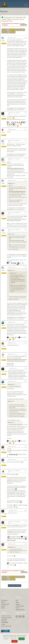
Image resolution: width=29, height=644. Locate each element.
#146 (25, 180)
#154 (25, 381)
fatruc (3, 357)
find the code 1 (10, 364)
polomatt (4, 450)
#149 (25, 267)
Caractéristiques (5, 604)
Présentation (4, 601)
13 (3, 32)
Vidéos (17, 602)
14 (6, 32)
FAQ (17, 601)
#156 (25, 459)
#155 (25, 446)
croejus (3, 133)
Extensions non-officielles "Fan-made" (16, 24)
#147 (25, 213)
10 (18, 30)
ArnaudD (3, 162)
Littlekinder (4, 372)
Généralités (5, 25)
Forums (4, 24)
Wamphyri (4, 325)
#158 (25, 510)
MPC (25, 216)
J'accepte (22, 639)
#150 (25, 322)
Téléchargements (20, 606)
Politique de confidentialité (5, 622)
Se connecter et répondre (15, 586)
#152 (25, 354)
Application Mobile (20, 610)
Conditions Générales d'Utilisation (6, 618)
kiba (2, 547)
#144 (25, 141)
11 (21, 30)
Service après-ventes (6, 626)
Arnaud (3, 41)
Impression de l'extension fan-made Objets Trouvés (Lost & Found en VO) (14, 19)
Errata (17, 608)
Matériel (3, 606)
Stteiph (3, 216)
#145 (25, 159)
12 (24, 30)
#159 (25, 522)
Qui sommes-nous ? (6, 616)
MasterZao (4, 525)
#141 (25, 37)
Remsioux (4, 233)
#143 (25, 129)
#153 (25, 368)
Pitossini (4, 116)
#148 (25, 230)
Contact (3, 624)
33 (11, 32)
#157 (25, 471)
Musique (18, 604)
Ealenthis (4, 474)
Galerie (3, 608)
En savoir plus (14, 639)
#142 (25, 113)
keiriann (3, 463)
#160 (25, 544)
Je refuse (15, 641)
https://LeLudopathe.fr (19, 110)
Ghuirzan (4, 346)
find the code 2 (10, 365)
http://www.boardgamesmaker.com (15, 168)
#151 (25, 343)
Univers (3, 602)
